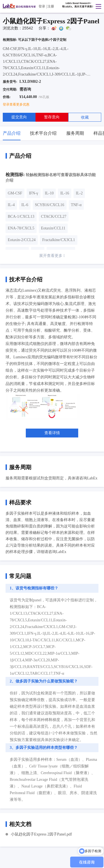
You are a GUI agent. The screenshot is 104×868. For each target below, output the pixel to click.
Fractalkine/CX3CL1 (59, 240)
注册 (51, 6)
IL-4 (11, 205)
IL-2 (79, 193)
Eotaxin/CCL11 (53, 228)
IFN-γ (33, 193)
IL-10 (49, 193)
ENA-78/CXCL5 (21, 228)
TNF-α (76, 205)
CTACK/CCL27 (54, 217)
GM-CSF (15, 193)
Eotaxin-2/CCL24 (22, 240)
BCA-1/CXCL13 (21, 217)
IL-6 (25, 205)
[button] (97, 6)
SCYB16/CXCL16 (50, 205)
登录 (42, 6)
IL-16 (65, 193)
